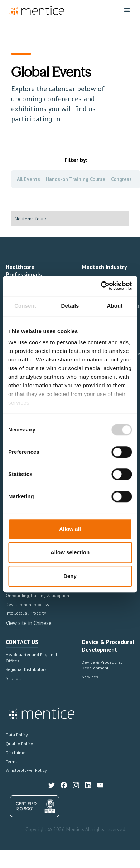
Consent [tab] (25, 306)
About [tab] (115, 306)
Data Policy (17, 735)
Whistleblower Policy (26, 770)
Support (13, 678)
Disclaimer (16, 753)
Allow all (70, 529)
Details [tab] (70, 306)
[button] (127, 10)
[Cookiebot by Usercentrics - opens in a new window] (101, 286)
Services (90, 677)
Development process (27, 604)
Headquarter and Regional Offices (32, 658)
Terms (12, 762)
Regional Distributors (26, 669)
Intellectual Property (26, 613)
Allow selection (70, 552)
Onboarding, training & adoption (37, 595)
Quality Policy (19, 744)
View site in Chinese (29, 623)
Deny (70, 576)
